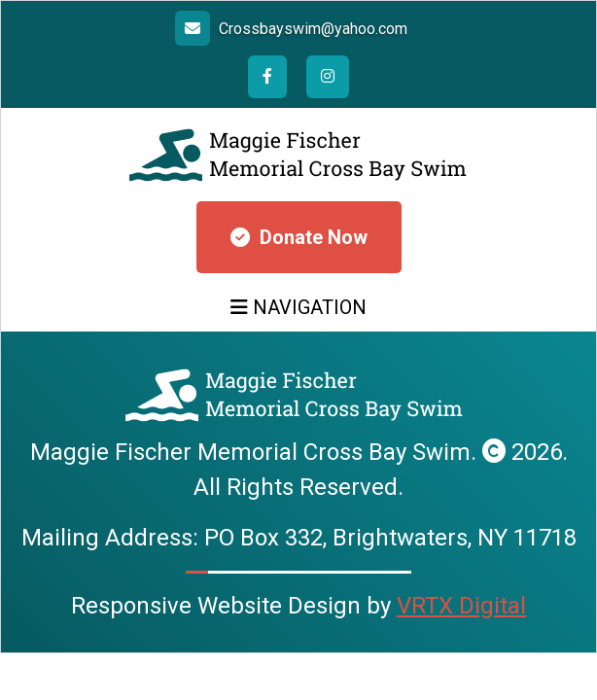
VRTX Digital (461, 606)
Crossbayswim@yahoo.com (313, 29)
